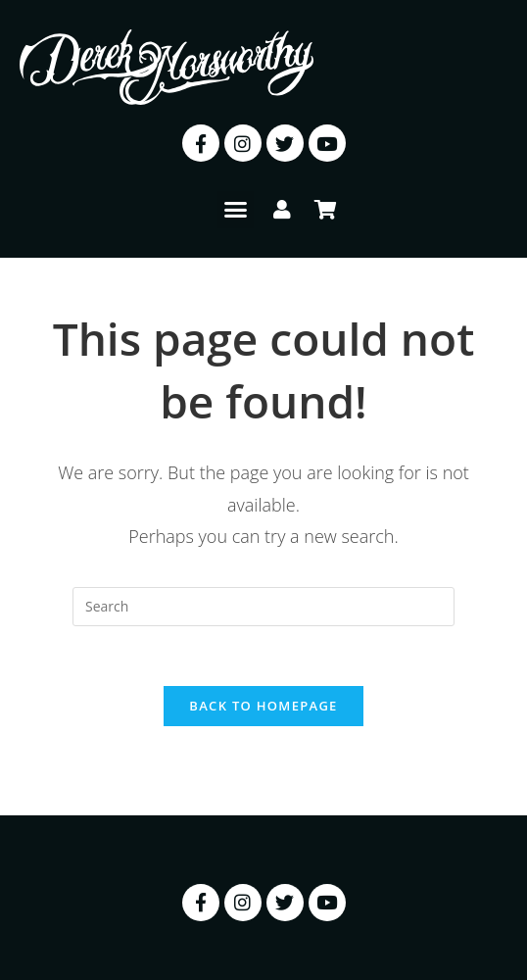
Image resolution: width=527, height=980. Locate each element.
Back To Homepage (263, 706)
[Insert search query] (263, 607)
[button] (236, 210)
